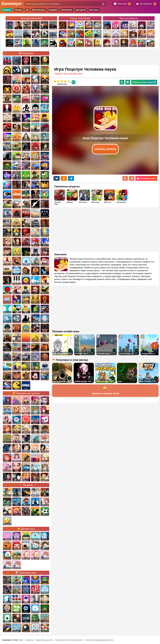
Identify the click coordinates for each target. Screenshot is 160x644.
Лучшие (19, 10)
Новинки (7, 10)
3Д (27, 10)
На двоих (53, 10)
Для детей (81, 10)
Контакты (29, 640)
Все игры (94, 10)
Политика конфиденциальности (99, 640)
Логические (67, 10)
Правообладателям (44, 640)
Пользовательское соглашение (69, 640)
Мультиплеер (39, 10)
